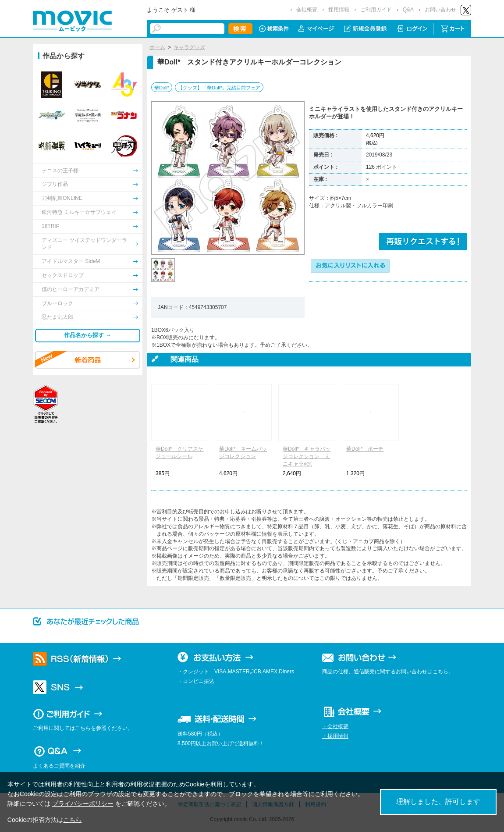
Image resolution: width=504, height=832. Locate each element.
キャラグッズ (189, 47)
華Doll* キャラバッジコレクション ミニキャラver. (307, 456)
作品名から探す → (88, 335)
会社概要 (307, 10)
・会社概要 (335, 726)
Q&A (408, 10)
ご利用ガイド (376, 10)
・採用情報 (335, 736)
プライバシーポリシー (83, 804)
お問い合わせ (440, 10)
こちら (72, 820)
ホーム (157, 47)
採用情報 (339, 10)
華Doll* (162, 88)
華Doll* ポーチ (365, 449)
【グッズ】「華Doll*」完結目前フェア (219, 88)
